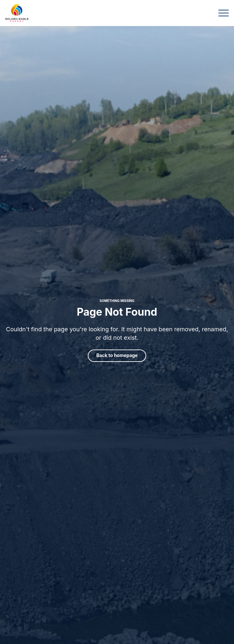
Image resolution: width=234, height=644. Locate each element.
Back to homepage (117, 355)
